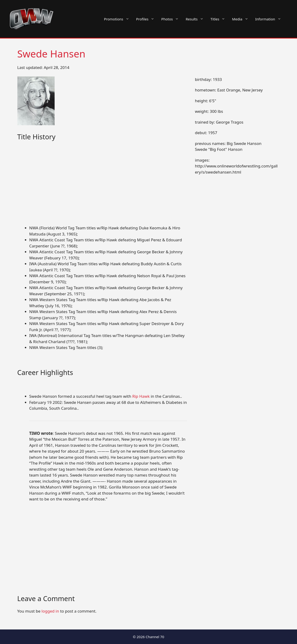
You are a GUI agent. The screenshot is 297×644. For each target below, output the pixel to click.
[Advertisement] (102, 190)
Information (270, 19)
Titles (220, 19)
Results (196, 19)
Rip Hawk (141, 396)
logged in (50, 611)
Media (242, 19)
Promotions (118, 19)
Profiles (147, 19)
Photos (172, 19)
